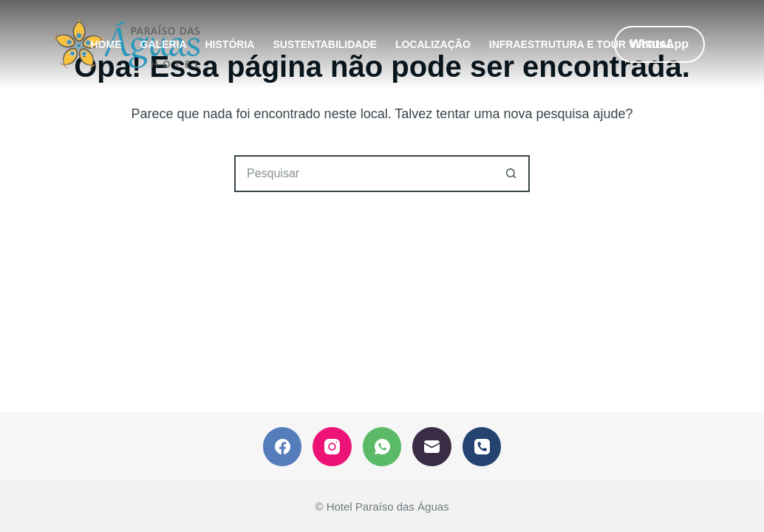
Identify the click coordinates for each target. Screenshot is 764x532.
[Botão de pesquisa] (511, 174)
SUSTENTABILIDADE (325, 44)
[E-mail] (432, 447)
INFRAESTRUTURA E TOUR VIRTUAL (581, 44)
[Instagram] (332, 447)
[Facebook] (283, 447)
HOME (106, 44)
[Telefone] (482, 447)
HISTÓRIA (230, 44)
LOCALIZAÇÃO (433, 44)
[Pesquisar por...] (364, 174)
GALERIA (164, 44)
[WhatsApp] (382, 447)
